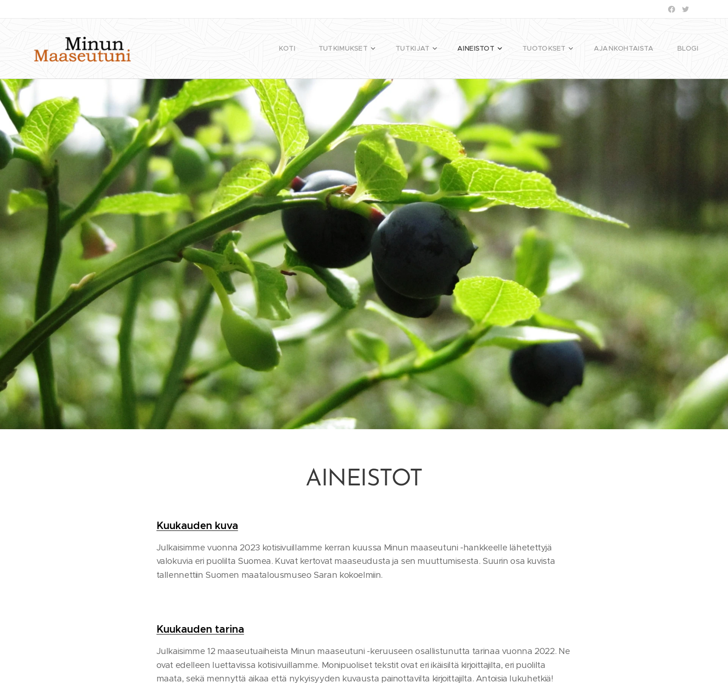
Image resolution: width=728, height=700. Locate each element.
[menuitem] (318, 49)
